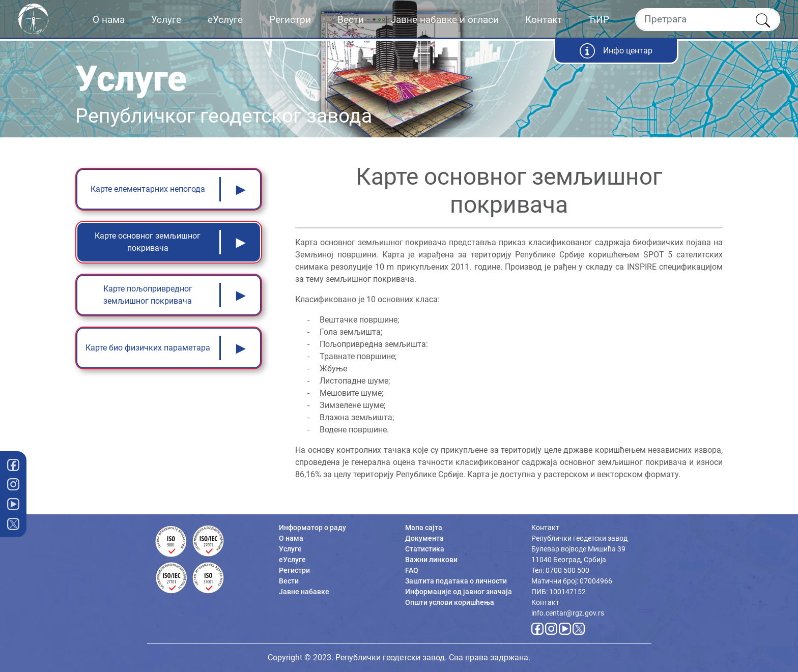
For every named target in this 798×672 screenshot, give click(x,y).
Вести (351, 20)
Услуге (166, 20)
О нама (109, 20)
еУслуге (225, 20)
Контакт (544, 20)
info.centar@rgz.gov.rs (568, 613)
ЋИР (599, 20)
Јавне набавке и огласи (445, 20)
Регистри (290, 20)
